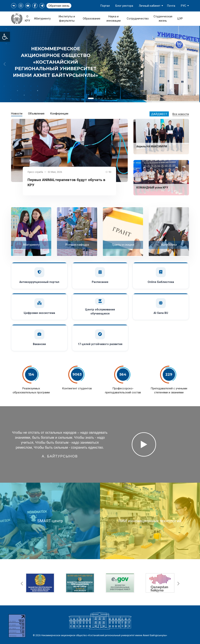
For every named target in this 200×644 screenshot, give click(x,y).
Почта (171, 6)
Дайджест (159, 114)
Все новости (181, 114)
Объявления (36, 114)
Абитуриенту (42, 19)
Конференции (59, 114)
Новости (17, 114)
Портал (105, 6)
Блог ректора (124, 6)
